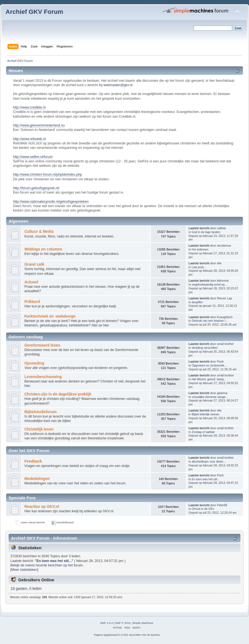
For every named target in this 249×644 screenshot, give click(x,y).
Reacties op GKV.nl (42, 507)
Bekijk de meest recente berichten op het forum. (47, 565)
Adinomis (223, 281)
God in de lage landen (206, 232)
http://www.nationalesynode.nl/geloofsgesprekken (51, 202)
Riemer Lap (225, 298)
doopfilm (197, 302)
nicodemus (224, 246)
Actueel (31, 282)
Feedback (33, 461)
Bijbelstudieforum (41, 412)
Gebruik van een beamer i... (210, 321)
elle (219, 263)
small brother (225, 344)
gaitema (222, 393)
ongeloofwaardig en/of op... (209, 284)
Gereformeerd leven (42, 345)
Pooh (220, 361)
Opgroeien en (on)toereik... (209, 365)
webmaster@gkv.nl (118, 85)
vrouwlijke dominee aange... (210, 397)
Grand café (34, 264)
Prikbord (32, 302)
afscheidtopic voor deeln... (209, 461)
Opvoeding (34, 363)
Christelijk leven (39, 429)
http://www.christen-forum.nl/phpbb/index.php (48, 175)
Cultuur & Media (39, 232)
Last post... (199, 267)
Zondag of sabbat (203, 432)
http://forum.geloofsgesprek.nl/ (36, 188)
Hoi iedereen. (200, 249)
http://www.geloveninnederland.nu (39, 125)
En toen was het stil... (206, 479)
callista (221, 228)
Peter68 (222, 505)
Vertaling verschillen (205, 348)
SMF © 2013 (123, 623)
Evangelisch (225, 317)
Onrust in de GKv (203, 509)
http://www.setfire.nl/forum (33, 157)
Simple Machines (142, 623)
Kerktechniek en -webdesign (50, 316)
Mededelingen (37, 479)
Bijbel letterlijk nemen (206, 414)
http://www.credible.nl (29, 107)
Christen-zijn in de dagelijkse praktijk (58, 394)
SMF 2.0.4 (107, 623)
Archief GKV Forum (34, 12)
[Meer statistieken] (24, 570)
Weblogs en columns (43, 249)
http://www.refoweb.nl (29, 139)
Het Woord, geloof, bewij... (209, 379)
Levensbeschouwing (43, 377)
